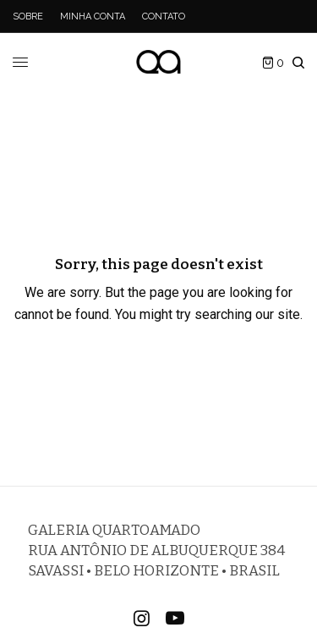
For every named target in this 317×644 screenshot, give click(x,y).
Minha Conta (93, 17)
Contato (164, 17)
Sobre (28, 17)
